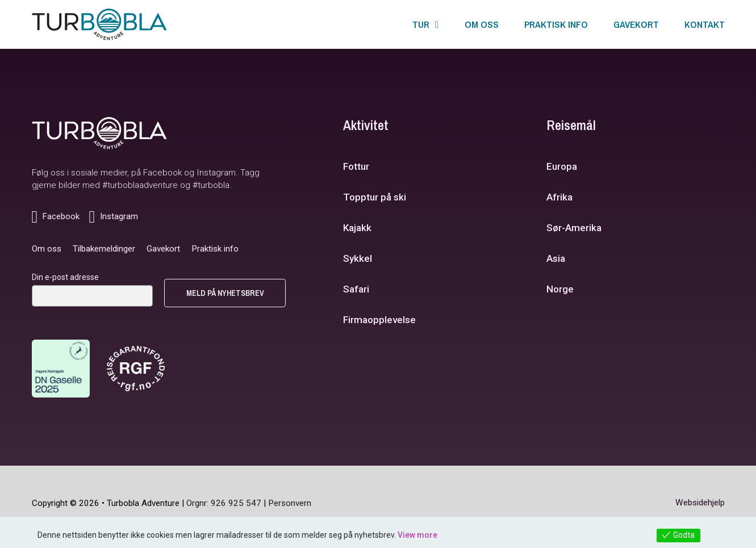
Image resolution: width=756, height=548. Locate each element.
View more (417, 535)
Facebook (162, 173)
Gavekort (636, 24)
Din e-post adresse (65, 277)
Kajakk (357, 228)
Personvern (290, 503)
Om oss (482, 24)
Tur (421, 24)
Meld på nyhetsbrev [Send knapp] (225, 293)
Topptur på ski (375, 197)
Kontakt (705, 24)
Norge (560, 289)
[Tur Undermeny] (437, 25)
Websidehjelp (700, 503)
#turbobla (211, 185)
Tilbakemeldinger (104, 249)
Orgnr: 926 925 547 (224, 503)
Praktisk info (556, 24)
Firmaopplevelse (379, 320)
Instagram (216, 173)
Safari (356, 289)
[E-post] (93, 296)
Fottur (356, 166)
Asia (556, 258)
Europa (562, 166)
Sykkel (358, 258)
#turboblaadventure (140, 185)
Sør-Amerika (574, 228)
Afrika (559, 197)
